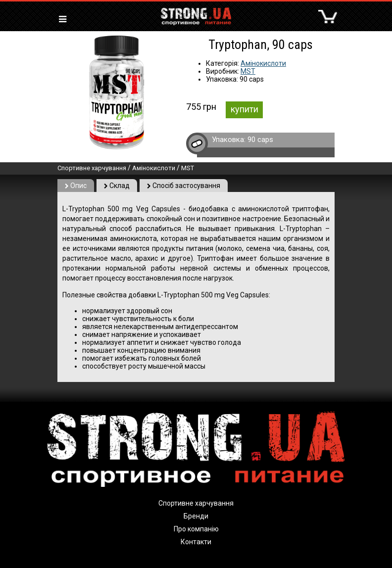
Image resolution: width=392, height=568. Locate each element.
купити (245, 109)
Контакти (196, 542)
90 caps (260, 140)
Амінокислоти (263, 63)
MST (248, 71)
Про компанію (196, 529)
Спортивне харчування (92, 168)
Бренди (196, 516)
